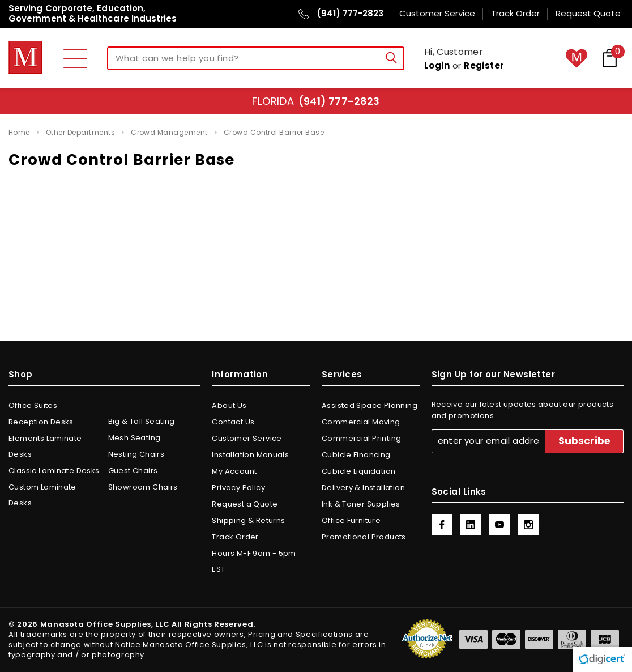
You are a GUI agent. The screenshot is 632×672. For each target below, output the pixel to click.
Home (19, 132)
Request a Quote (245, 504)
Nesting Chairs (136, 454)
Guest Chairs (133, 471)
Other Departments (80, 132)
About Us (229, 405)
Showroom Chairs (143, 487)
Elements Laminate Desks (45, 446)
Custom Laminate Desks (42, 495)
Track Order (235, 537)
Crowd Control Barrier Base (274, 132)
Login (437, 65)
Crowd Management (169, 132)
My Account (234, 471)
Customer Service (247, 438)
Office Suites (33, 405)
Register (484, 65)
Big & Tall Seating (142, 421)
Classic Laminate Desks (54, 471)
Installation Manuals (250, 455)
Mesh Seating (134, 438)
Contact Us (233, 422)
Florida (316, 101)
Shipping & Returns (248, 520)
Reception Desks (41, 422)
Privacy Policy (238, 488)
